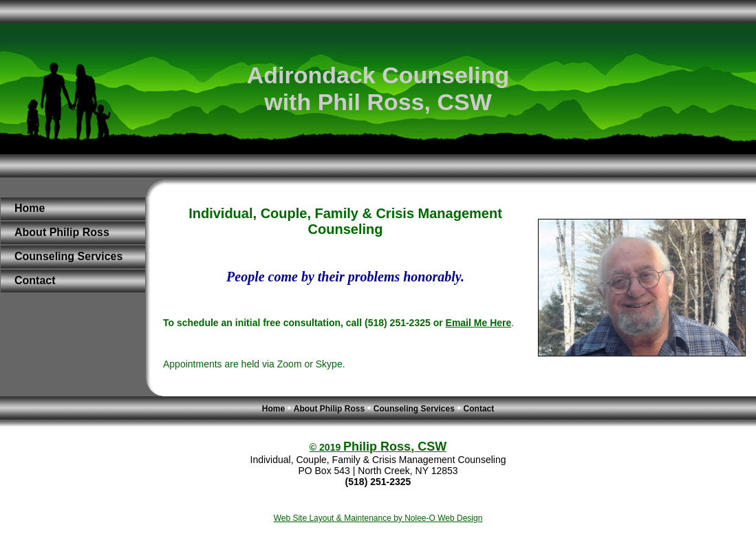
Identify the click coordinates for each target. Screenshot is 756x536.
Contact (35, 280)
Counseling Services (68, 256)
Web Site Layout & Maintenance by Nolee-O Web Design (378, 518)
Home (30, 208)
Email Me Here (479, 323)
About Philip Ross (62, 232)
